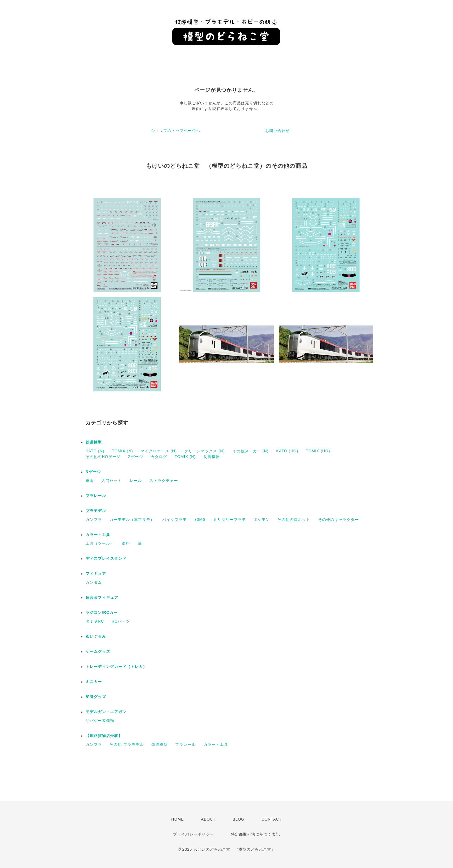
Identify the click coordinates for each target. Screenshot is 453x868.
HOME (178, 819)
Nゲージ (93, 472)
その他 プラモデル (126, 745)
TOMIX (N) (123, 451)
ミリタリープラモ (230, 520)
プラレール (96, 496)
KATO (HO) (287, 451)
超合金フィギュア (102, 598)
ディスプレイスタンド (106, 559)
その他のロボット (294, 520)
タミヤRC (95, 621)
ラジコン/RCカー (102, 613)
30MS (200, 520)
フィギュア (96, 574)
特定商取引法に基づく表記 (255, 834)
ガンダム (94, 582)
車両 (90, 481)
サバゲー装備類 (100, 721)
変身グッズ (96, 697)
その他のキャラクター (338, 520)
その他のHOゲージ (103, 457)
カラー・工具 (98, 535)
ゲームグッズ (98, 652)
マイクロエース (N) (159, 451)
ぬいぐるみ (96, 636)
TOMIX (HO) (318, 451)
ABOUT (208, 819)
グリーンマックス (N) (204, 451)
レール (136, 481)
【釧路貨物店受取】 (104, 736)
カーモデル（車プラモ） (132, 520)
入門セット (112, 481)
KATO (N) (95, 451)
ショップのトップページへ (176, 131)
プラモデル (96, 511)
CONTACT (271, 819)
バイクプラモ (175, 520)
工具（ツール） (100, 543)
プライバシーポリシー (193, 834)
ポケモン (262, 520)
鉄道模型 (94, 442)
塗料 (126, 543)
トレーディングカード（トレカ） (116, 667)
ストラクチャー (164, 481)
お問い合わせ (277, 131)
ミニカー (94, 682)
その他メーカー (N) (251, 451)
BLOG (239, 819)
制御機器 (212, 457)
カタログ (159, 457)
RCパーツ (121, 621)
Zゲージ (135, 457)
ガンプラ (94, 520)
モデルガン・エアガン (106, 712)
